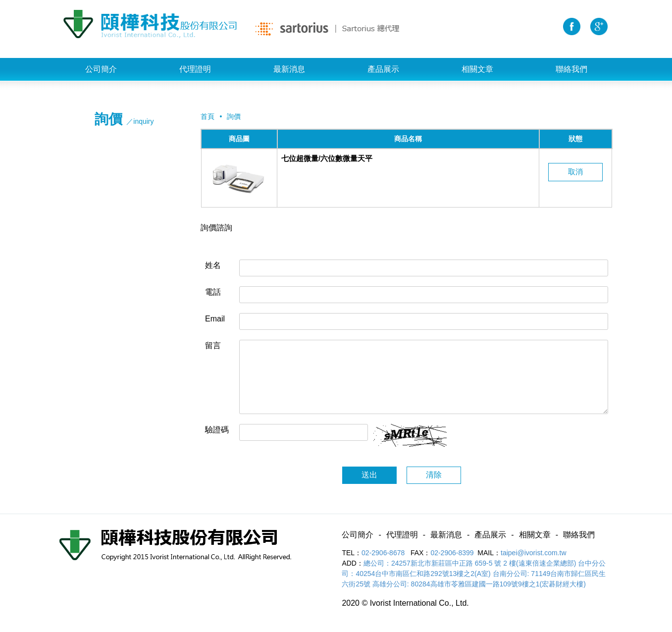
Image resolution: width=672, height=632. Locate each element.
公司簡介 (101, 69)
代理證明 (195, 69)
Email (215, 319)
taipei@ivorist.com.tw (533, 553)
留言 (213, 345)
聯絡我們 (571, 69)
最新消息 (289, 69)
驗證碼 (217, 430)
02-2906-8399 (452, 553)
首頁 (207, 116)
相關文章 (477, 69)
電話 (213, 292)
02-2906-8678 (384, 553)
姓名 (213, 265)
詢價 (234, 116)
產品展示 (383, 69)
